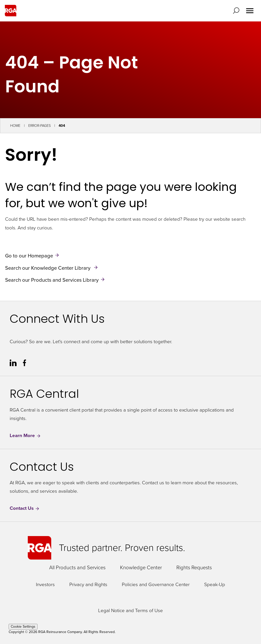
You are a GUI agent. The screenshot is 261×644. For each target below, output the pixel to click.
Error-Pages (40, 126)
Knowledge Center (141, 567)
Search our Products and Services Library (52, 280)
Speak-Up (215, 585)
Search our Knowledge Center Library (48, 268)
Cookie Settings (23, 627)
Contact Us (25, 508)
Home (15, 126)
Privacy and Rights (88, 585)
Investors (45, 585)
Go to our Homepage (29, 256)
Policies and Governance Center (156, 585)
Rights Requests (194, 567)
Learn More (25, 436)
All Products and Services (77, 567)
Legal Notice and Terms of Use (130, 611)
